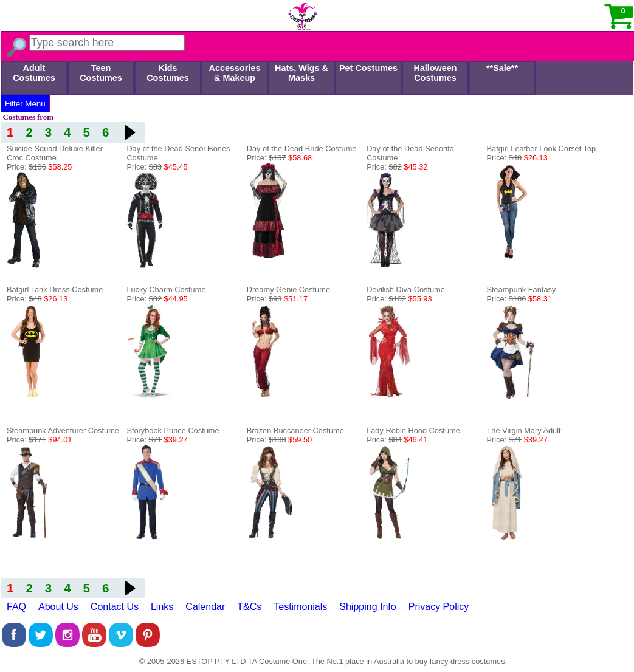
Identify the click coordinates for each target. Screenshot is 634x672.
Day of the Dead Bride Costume (302, 149)
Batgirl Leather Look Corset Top (542, 149)
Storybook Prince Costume (173, 430)
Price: (39, 167)
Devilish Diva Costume (406, 290)
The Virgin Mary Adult (524, 430)
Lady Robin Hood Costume (413, 430)
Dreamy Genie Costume (288, 290)
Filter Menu (25, 104)
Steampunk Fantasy (522, 290)
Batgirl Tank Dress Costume (55, 290)
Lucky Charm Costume (166, 290)
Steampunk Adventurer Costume (63, 430)
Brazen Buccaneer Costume (295, 430)
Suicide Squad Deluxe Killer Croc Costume (55, 153)
